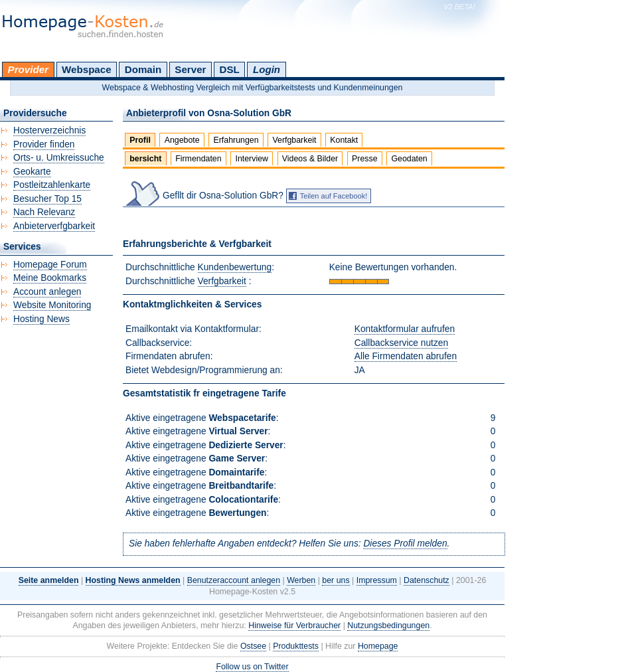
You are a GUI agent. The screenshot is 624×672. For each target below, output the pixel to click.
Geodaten (409, 159)
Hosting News (41, 319)
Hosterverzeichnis (49, 130)
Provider (28, 69)
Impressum (377, 580)
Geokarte (32, 172)
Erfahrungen (236, 140)
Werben (301, 580)
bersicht (145, 159)
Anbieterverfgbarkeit (54, 226)
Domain (143, 69)
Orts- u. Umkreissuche (59, 158)
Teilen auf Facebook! (334, 196)
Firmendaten (198, 159)
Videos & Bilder (310, 159)
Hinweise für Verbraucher (294, 626)
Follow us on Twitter (252, 667)
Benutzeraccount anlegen (234, 580)
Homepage (378, 646)
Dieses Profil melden (405, 544)
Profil (140, 140)
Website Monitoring (52, 305)
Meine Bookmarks (50, 278)
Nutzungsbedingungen (388, 626)
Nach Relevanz (44, 212)
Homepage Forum (50, 265)
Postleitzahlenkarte (52, 185)
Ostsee (253, 646)
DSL (230, 69)
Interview (252, 159)
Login (267, 69)
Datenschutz (427, 580)
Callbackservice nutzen (401, 343)
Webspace (87, 69)
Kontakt (344, 140)
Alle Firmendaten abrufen (406, 356)
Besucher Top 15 (47, 199)
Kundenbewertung (235, 267)
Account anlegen (47, 292)
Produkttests (296, 646)
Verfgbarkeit (294, 140)
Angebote (182, 140)
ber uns (336, 580)
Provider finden (44, 144)
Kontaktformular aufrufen (405, 329)
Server (190, 69)
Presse (365, 159)
